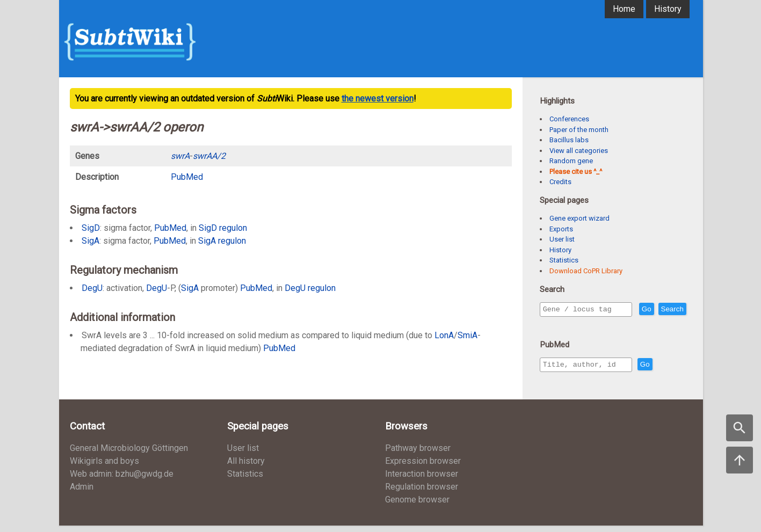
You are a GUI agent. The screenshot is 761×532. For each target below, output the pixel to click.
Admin (82, 493)
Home (624, 9)
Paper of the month (579, 130)
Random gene (571, 161)
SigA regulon (222, 241)
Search (556, 325)
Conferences (569, 119)
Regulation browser (422, 493)
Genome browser (417, 506)
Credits (560, 182)
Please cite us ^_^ (576, 172)
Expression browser (423, 467)
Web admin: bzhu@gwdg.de (122, 480)
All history (246, 467)
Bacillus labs (569, 140)
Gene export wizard (579, 218)
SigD (91, 228)
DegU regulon (310, 288)
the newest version (378, 99)
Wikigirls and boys (104, 467)
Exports (561, 229)
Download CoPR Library (586, 271)
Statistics (564, 260)
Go (670, 309)
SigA (90, 241)
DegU (92, 288)
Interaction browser (422, 480)
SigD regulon (223, 228)
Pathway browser (418, 454)
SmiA (468, 335)
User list (562, 239)
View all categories (579, 151)
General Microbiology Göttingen (129, 454)
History (668, 9)
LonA (444, 335)
